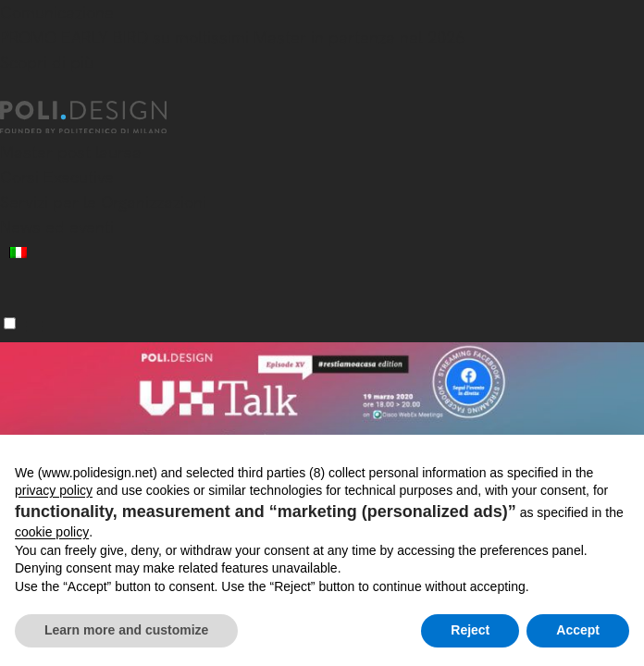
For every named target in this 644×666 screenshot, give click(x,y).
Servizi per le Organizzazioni (103, 202)
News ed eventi (57, 227)
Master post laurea (71, 152)
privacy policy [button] (54, 490)
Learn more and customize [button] (126, 630)
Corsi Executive (57, 177)
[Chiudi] (11, 90)
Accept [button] (578, 630)
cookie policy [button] (52, 532)
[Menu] (10, 323)
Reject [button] (470, 630)
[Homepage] (100, 117)
